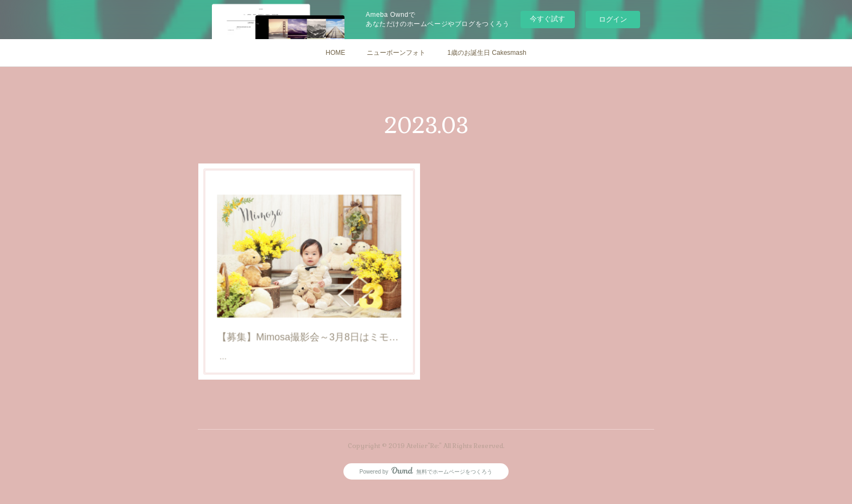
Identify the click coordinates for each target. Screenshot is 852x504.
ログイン (613, 19)
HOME (335, 53)
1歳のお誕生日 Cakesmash (487, 53)
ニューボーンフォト (396, 53)
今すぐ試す (547, 19)
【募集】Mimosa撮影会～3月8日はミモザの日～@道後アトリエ (309, 328)
